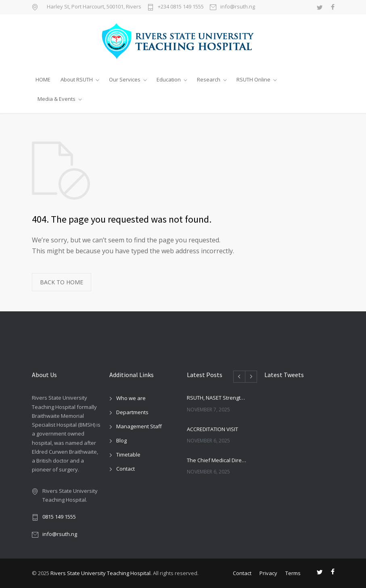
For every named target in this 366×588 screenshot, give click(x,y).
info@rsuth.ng (238, 7)
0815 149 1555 (59, 517)
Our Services (125, 79)
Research (209, 79)
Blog (121, 440)
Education (169, 79)
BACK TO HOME (62, 282)
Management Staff (139, 426)
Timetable (128, 455)
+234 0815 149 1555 (181, 7)
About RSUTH (77, 79)
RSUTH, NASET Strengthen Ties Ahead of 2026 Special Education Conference (217, 398)
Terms (293, 573)
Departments (132, 412)
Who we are (131, 398)
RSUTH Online (253, 79)
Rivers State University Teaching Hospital (100, 573)
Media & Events (56, 99)
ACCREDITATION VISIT (212, 429)
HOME (43, 79)
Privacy (268, 573)
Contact (125, 469)
